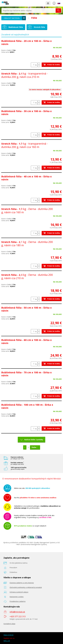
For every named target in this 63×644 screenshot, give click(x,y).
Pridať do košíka (52, 65)
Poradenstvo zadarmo (18, 601)
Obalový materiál (12, 18)
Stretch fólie (36, 27)
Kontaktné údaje (9, 624)
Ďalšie (35, 447)
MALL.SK (7, 641)
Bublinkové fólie (13, 27)
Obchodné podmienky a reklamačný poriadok (26, 587)
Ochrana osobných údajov (19, 592)
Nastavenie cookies (17, 597)
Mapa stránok (8, 635)
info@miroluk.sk (17, 612)
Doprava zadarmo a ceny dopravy (22, 583)
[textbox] (29, 11)
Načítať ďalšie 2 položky (34, 440)
